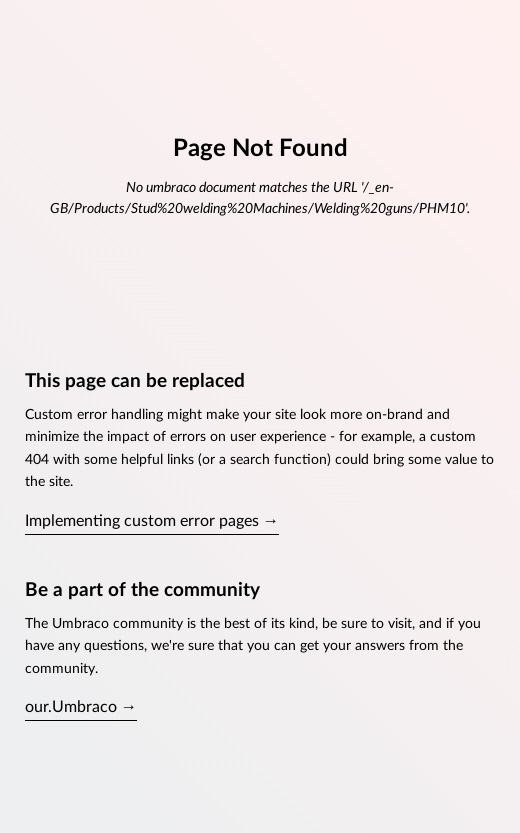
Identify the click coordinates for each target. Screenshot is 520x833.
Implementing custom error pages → (152, 521)
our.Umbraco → (81, 707)
